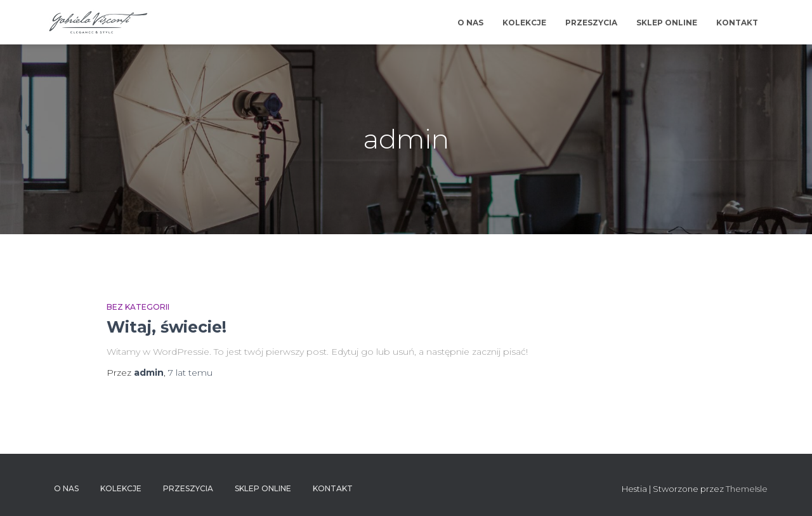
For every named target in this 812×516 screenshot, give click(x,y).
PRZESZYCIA (591, 23)
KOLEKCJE (524, 23)
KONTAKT (737, 23)
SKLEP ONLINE (667, 23)
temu (190, 373)
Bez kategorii (138, 307)
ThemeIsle (747, 489)
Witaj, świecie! (167, 327)
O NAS (470, 23)
